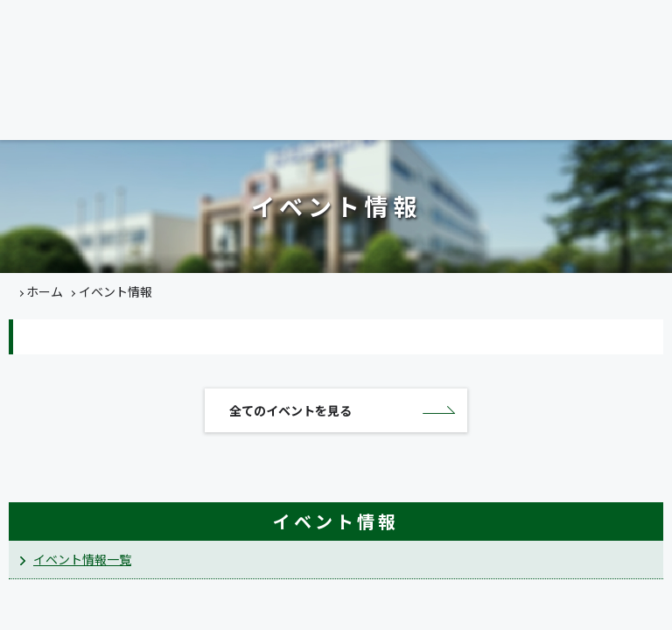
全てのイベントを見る (290, 411)
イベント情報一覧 (82, 560)
